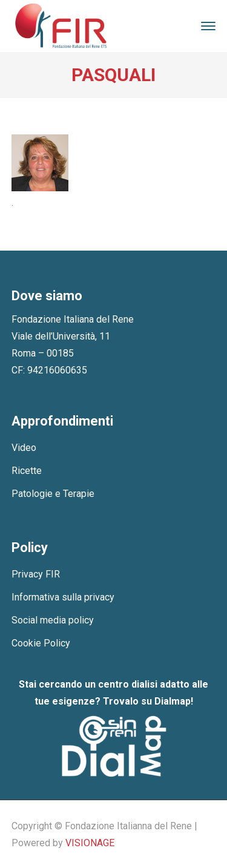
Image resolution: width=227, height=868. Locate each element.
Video (24, 448)
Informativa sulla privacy (63, 597)
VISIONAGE (90, 843)
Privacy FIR (36, 574)
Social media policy (53, 620)
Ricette (27, 471)
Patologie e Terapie (53, 494)
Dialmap (173, 701)
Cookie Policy (41, 643)
